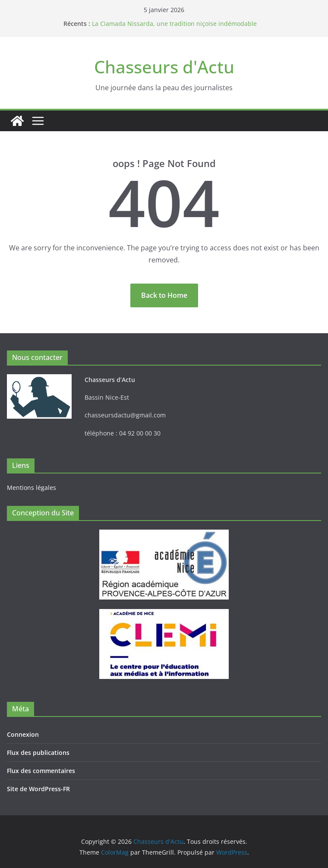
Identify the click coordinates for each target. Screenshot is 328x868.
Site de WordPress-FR (38, 789)
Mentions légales (32, 488)
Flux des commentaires (41, 771)
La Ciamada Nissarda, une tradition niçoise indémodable (174, 24)
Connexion (23, 734)
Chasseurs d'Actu (164, 67)
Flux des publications (38, 753)
